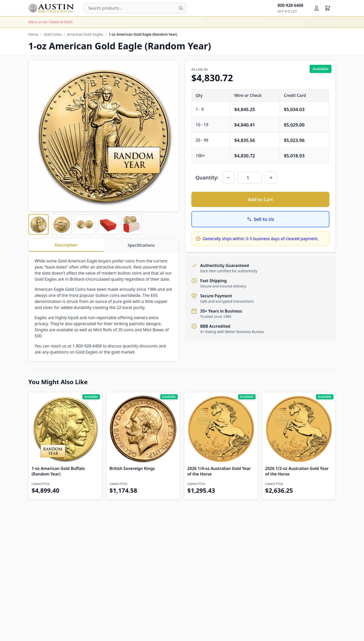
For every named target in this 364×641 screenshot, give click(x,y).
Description (66, 245)
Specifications (141, 245)
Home (33, 34)
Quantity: (207, 178)
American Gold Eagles (85, 34)
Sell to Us (260, 219)
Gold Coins (53, 34)
